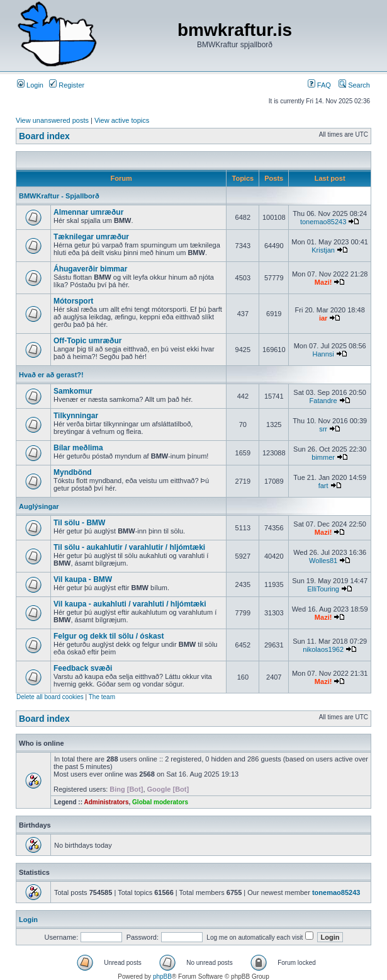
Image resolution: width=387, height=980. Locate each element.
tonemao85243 (323, 222)
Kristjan (323, 250)
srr (323, 429)
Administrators (106, 802)
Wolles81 (323, 561)
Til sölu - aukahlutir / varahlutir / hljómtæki (129, 547)
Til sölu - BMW (79, 523)
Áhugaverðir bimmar (90, 269)
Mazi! (323, 282)
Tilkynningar (76, 416)
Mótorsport (73, 301)
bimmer (323, 457)
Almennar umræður (88, 212)
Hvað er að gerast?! (51, 375)
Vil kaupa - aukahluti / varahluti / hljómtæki (130, 604)
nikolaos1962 (323, 649)
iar (323, 318)
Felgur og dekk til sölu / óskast (109, 636)
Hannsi (323, 354)
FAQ (319, 85)
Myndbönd (73, 472)
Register (67, 85)
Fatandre (323, 401)
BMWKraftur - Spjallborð (59, 196)
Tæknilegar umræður (91, 237)
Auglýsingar (39, 506)
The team (102, 697)
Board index (44, 136)
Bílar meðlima (78, 448)
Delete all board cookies (50, 697)
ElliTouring (323, 589)
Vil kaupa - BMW (83, 579)
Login (30, 85)
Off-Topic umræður (87, 341)
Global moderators (160, 802)
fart (323, 486)
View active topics (122, 120)
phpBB (162, 977)
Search (354, 85)
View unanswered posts (52, 120)
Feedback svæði (83, 668)
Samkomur (73, 391)
